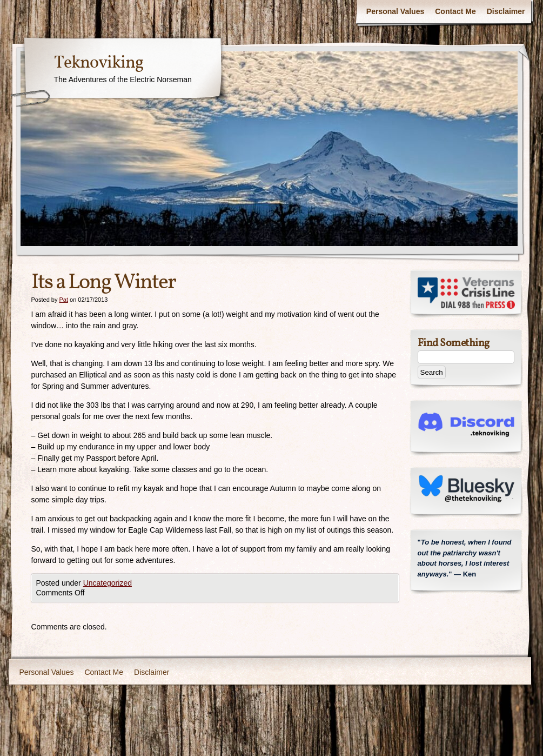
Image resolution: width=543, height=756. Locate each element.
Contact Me (455, 11)
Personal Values (395, 11)
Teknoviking (99, 63)
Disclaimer (506, 11)
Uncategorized (108, 583)
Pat (63, 300)
